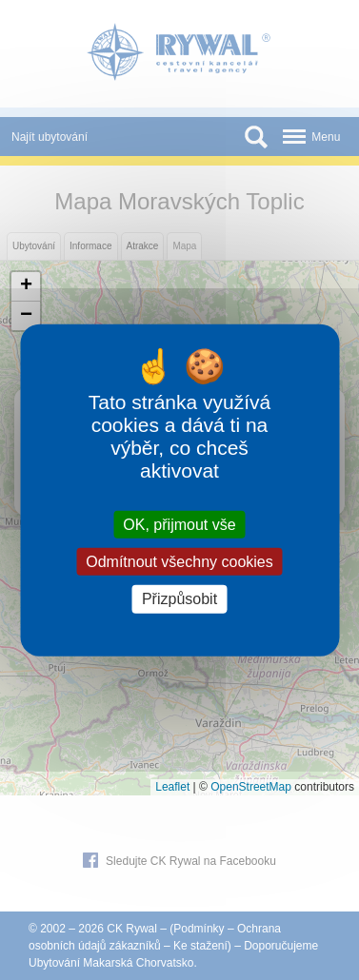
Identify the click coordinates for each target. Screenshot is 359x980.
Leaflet (172, 787)
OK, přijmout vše (179, 525)
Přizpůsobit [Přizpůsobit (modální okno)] (179, 599)
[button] (26, 287)
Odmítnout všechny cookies (179, 562)
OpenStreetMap (251, 787)
